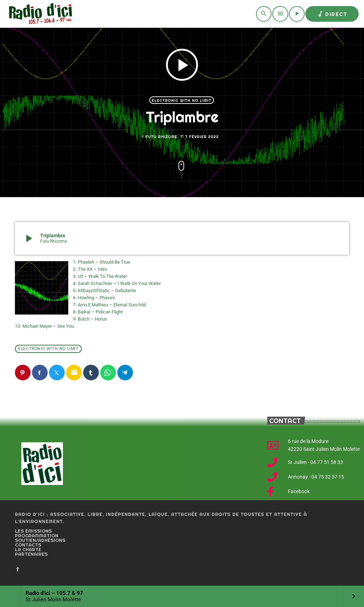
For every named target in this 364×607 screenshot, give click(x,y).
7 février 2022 (199, 137)
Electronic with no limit (181, 100)
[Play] (297, 14)
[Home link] (39, 14)
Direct (332, 14)
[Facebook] (18, 570)
